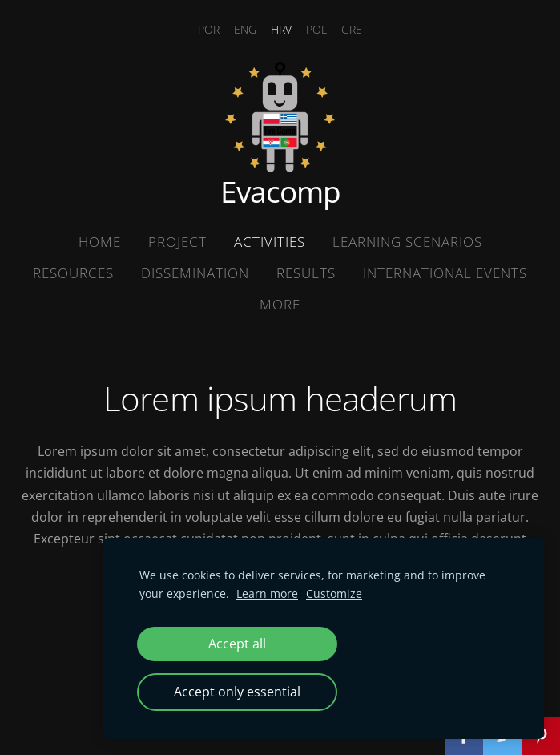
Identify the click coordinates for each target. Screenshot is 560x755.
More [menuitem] (280, 304)
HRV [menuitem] (281, 29)
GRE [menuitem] (352, 29)
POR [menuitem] (209, 29)
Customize (334, 594)
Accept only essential (237, 692)
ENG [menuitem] (245, 29)
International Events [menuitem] (445, 273)
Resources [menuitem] (73, 273)
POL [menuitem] (316, 29)
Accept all (237, 644)
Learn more (267, 594)
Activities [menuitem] (270, 242)
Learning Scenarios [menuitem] (407, 242)
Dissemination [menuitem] (195, 273)
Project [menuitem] (177, 242)
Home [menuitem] (100, 242)
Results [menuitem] (306, 273)
